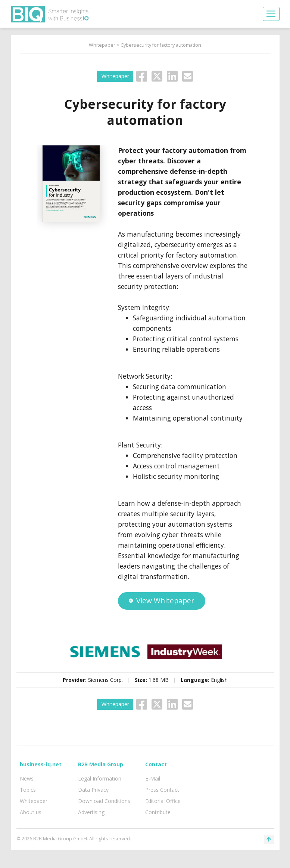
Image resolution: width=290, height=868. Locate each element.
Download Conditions (104, 801)
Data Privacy (93, 790)
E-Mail (153, 778)
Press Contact (162, 790)
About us (31, 812)
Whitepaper (102, 45)
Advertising (91, 812)
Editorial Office (163, 801)
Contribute (158, 812)
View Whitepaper (161, 601)
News (27, 778)
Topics (28, 790)
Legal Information (100, 778)
